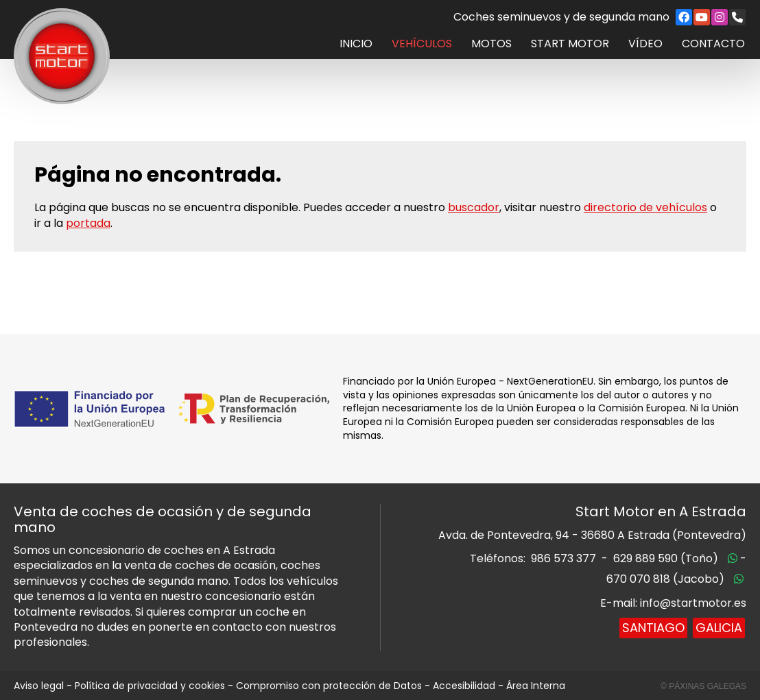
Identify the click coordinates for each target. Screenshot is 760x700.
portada (88, 223)
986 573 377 (563, 558)
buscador (474, 207)
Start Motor (570, 44)
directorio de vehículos (645, 207)
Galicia (719, 628)
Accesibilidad (464, 686)
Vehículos (422, 44)
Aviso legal (39, 686)
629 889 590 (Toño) (666, 558)
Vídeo (645, 44)
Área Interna (536, 686)
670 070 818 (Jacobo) (665, 579)
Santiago (653, 628)
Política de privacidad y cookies (150, 686)
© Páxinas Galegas (703, 686)
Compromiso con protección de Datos (329, 686)
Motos (491, 44)
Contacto (713, 44)
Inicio (356, 44)
